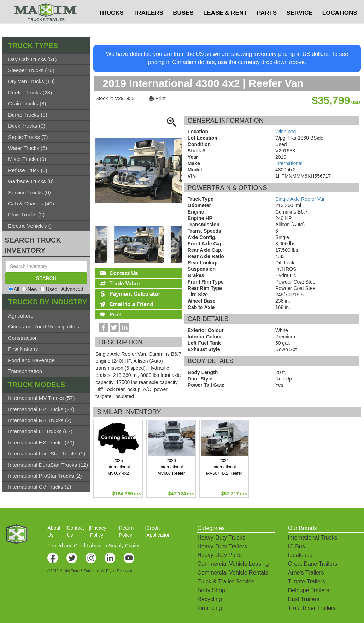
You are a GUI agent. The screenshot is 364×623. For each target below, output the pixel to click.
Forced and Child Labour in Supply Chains (94, 546)
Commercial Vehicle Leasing (233, 564)
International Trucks (313, 538)
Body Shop (211, 590)
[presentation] (104, 242)
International (289, 163)
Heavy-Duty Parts (219, 555)
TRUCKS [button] (111, 27)
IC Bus (297, 546)
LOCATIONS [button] (340, 27)
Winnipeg (286, 132)
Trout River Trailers (312, 608)
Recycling (209, 599)
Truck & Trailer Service (226, 581)
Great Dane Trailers (313, 564)
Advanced (72, 289)
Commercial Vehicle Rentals (233, 573)
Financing (209, 608)
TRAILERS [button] (148, 27)
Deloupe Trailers (309, 590)
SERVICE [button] (299, 27)
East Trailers (304, 599)
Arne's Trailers (306, 573)
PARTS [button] (267, 27)
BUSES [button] (183, 27)
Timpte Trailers (307, 581)
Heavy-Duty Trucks (221, 538)
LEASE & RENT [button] (225, 27)
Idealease (300, 555)
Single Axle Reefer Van (301, 199)
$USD (271, 7)
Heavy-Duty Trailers (222, 546)
